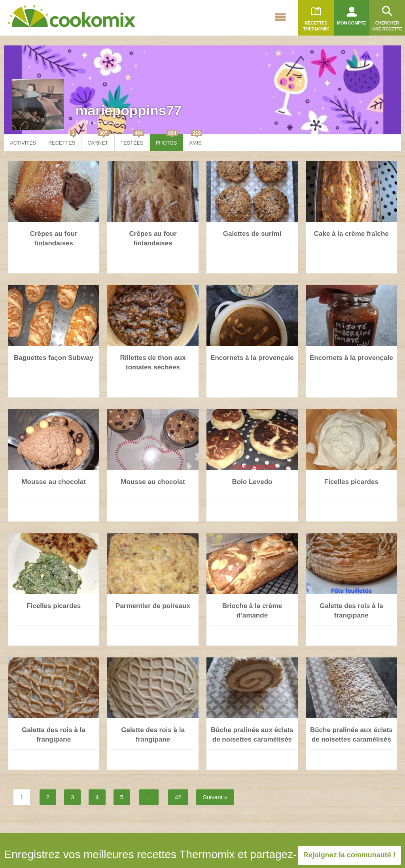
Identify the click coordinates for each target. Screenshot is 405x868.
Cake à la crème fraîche (351, 234)
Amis (196, 140)
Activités (23, 143)
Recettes (62, 140)
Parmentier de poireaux (153, 606)
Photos (167, 140)
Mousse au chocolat (53, 482)
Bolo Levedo (252, 482)
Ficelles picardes (351, 482)
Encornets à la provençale (252, 358)
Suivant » (215, 797)
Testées (132, 140)
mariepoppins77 (129, 110)
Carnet (98, 140)
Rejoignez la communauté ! (349, 855)
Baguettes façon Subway (54, 358)
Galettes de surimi (252, 234)
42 (178, 797)
